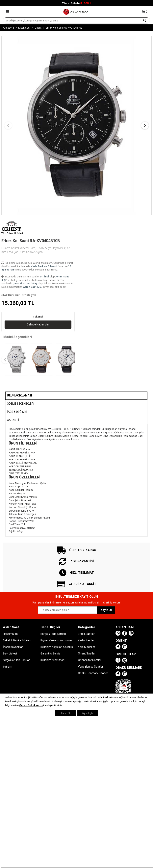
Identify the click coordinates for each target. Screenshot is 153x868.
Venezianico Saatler (91, 667)
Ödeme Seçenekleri (21, 404)
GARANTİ (13, 420)
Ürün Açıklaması (19, 396)
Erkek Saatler (86, 634)
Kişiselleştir (87, 713)
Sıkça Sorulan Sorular (16, 660)
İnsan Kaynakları (13, 647)
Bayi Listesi (10, 653)
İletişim (8, 667)
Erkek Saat (24, 28)
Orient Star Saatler (90, 660)
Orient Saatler (87, 653)
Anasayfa (8, 28)
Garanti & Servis (50, 653)
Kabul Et (65, 713)
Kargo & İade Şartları (53, 634)
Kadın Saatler (86, 640)
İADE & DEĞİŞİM (17, 412)
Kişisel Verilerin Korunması (57, 640)
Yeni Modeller (87, 647)
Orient (38, 28)
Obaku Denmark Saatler (93, 673)
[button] (8, 125)
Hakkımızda (10, 634)
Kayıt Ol (106, 610)
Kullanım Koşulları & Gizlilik (57, 647)
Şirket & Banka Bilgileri (17, 640)
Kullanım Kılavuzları (52, 660)
